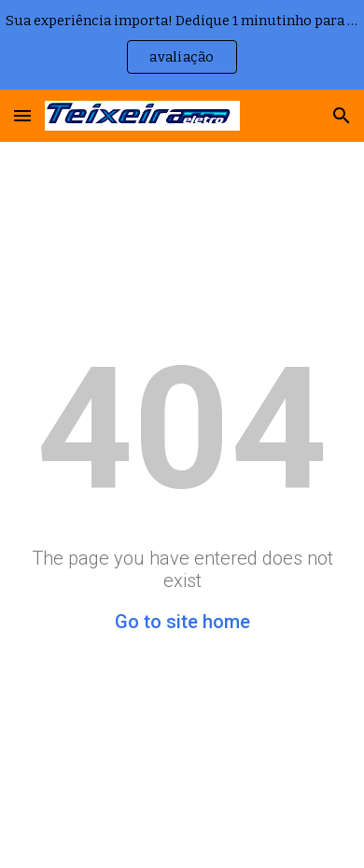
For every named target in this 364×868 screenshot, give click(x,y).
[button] (22, 115)
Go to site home (182, 622)
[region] (182, 45)
